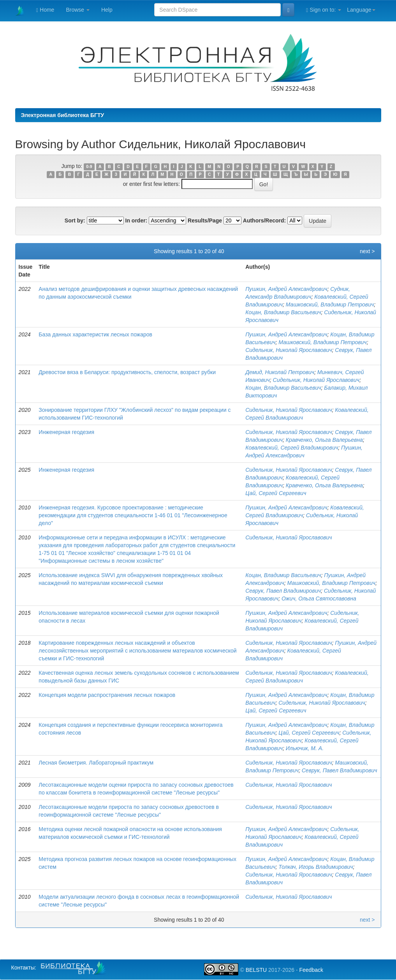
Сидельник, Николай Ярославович (289, 350)
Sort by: (75, 220)
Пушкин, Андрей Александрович (286, 289)
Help (107, 10)
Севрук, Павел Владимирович (283, 591)
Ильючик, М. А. (305, 748)
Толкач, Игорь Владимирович (316, 867)
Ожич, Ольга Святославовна (319, 598)
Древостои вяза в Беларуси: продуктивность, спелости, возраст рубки (127, 372)
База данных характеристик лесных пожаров (95, 334)
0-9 (89, 166)
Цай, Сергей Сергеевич (276, 493)
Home (45, 10)
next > (367, 251)
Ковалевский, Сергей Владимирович (292, 448)
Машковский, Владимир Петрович (330, 304)
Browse (78, 10)
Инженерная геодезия (66, 432)
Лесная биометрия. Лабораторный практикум (96, 763)
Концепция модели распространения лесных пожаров (107, 695)
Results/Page (205, 220)
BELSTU (256, 970)
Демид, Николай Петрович (280, 372)
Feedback (311, 970)
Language (361, 10)
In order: (136, 220)
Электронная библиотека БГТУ (63, 115)
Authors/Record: (264, 220)
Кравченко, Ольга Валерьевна (324, 440)
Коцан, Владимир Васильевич (283, 312)
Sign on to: (324, 10)
